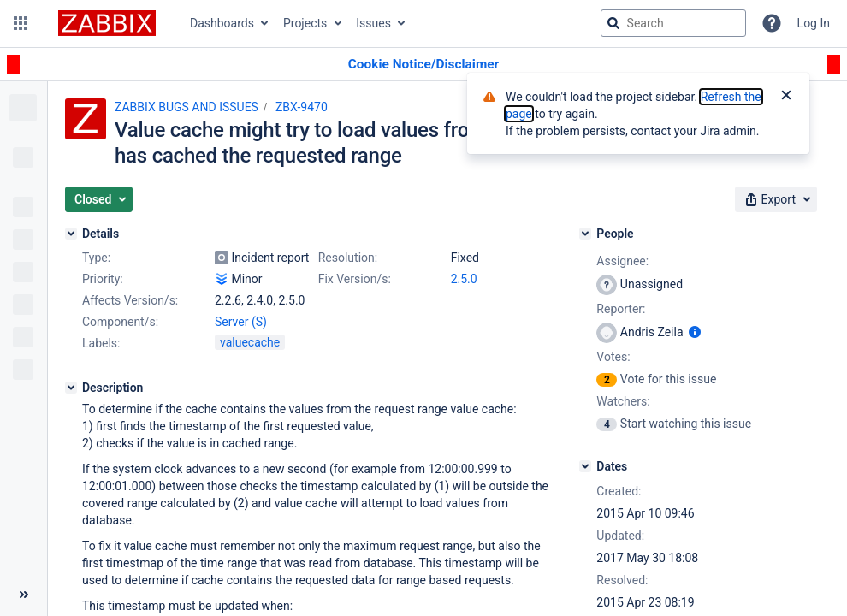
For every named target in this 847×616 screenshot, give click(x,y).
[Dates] (585, 466)
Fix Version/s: (355, 279)
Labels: (101, 343)
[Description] (71, 388)
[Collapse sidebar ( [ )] (24, 595)
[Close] (786, 97)
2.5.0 (464, 279)
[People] (585, 234)
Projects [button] (305, 23)
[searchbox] (673, 23)
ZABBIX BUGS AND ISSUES (187, 107)
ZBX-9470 (302, 107)
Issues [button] (373, 23)
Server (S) (241, 322)
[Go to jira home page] (107, 23)
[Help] (772, 23)
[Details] (71, 234)
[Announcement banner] (423, 65)
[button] (21, 23)
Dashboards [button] (222, 23)
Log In (814, 23)
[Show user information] (695, 332)
